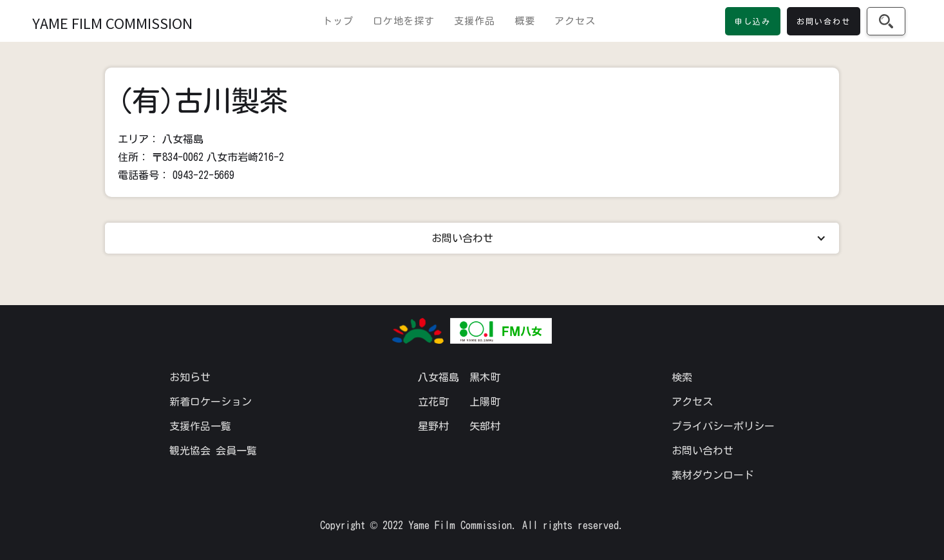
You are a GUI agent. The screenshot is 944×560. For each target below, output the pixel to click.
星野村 (433, 426)
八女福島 (439, 377)
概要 (525, 21)
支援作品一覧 (200, 426)
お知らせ (190, 377)
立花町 (433, 402)
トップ (338, 21)
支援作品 (475, 21)
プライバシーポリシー (723, 426)
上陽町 (485, 402)
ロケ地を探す (404, 21)
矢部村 (485, 426)
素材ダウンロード (713, 475)
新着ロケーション (211, 402)
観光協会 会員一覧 (213, 451)
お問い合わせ (703, 451)
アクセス (575, 21)
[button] (472, 238)
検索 (682, 377)
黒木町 (485, 377)
